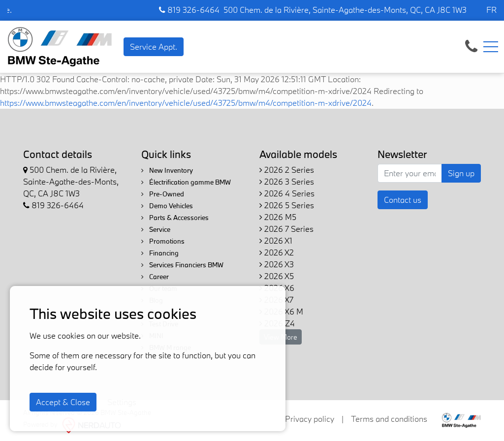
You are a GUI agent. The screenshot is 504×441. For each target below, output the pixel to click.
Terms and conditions (389, 419)
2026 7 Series (286, 229)
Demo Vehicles (167, 206)
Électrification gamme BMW (186, 182)
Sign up (461, 173)
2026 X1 (276, 240)
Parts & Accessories (175, 218)
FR (491, 10)
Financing (160, 253)
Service (156, 229)
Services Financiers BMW (182, 265)
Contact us (403, 200)
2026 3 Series (287, 181)
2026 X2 (277, 252)
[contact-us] (471, 46)
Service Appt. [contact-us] (154, 47)
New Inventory (167, 170)
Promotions (163, 241)
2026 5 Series (287, 205)
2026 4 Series (287, 193)
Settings (122, 402)
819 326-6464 (189, 10)
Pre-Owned (163, 194)
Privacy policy (310, 419)
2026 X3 (277, 264)
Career (155, 277)
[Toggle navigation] (491, 47)
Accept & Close (63, 402)
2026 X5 (277, 276)
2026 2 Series (287, 170)
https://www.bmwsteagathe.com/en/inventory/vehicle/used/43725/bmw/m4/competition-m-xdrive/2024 (186, 103)
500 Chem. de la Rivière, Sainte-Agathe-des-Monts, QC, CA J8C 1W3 (345, 10)
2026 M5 (278, 217)
